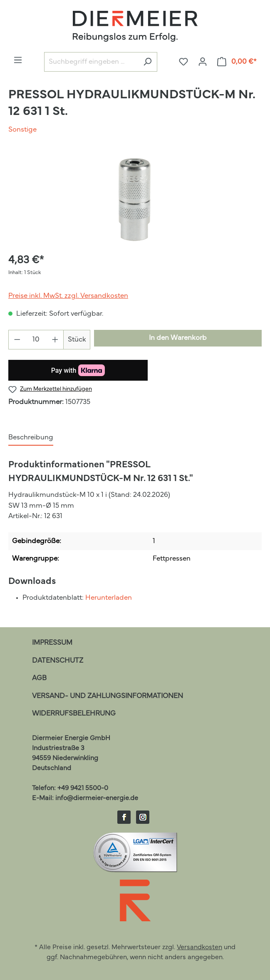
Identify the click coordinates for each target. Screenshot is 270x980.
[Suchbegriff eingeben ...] (91, 62)
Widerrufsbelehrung (74, 714)
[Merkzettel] (183, 62)
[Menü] (18, 60)
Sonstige (22, 130)
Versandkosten (199, 948)
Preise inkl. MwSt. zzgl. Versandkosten (68, 296)
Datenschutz (58, 661)
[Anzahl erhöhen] (55, 340)
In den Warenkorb (178, 338)
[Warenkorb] (237, 62)
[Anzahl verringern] (17, 340)
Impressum (52, 643)
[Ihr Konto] (203, 62)
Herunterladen (109, 598)
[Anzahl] (36, 340)
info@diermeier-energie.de (97, 798)
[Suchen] (147, 62)
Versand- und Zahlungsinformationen (108, 696)
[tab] (31, 438)
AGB (39, 678)
